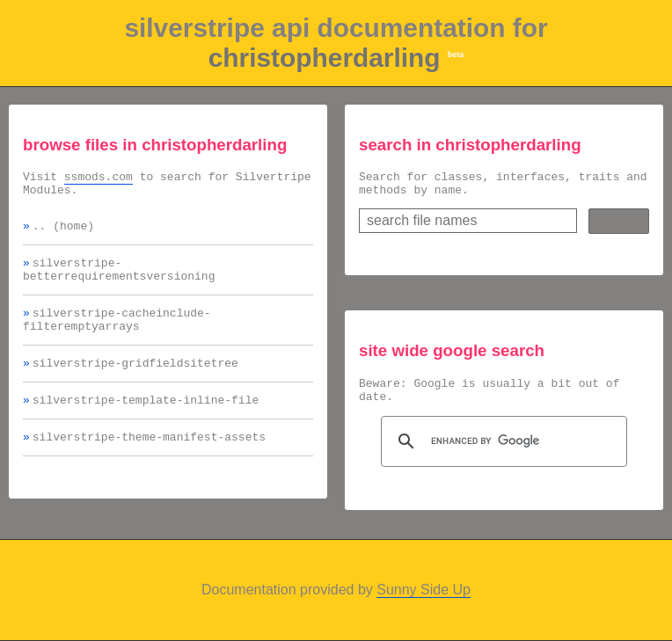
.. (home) (63, 233)
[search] (501, 452)
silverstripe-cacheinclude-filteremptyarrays (117, 336)
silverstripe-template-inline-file (146, 423)
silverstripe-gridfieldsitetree (135, 383)
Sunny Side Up (424, 590)
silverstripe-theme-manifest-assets (149, 463)
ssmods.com (99, 178)
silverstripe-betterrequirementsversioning (119, 280)
